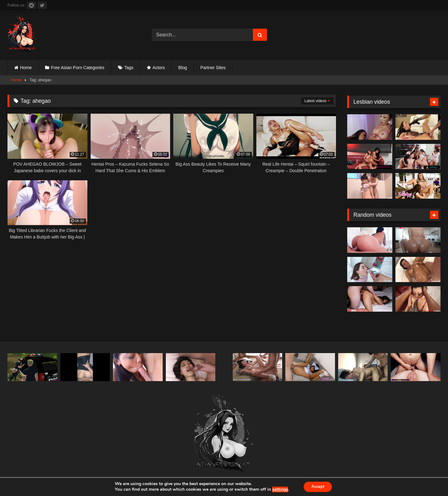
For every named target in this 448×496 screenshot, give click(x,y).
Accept (318, 486)
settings (278, 489)
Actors (159, 68)
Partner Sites (213, 68)
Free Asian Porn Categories (78, 68)
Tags (129, 68)
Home (26, 68)
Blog (183, 68)
